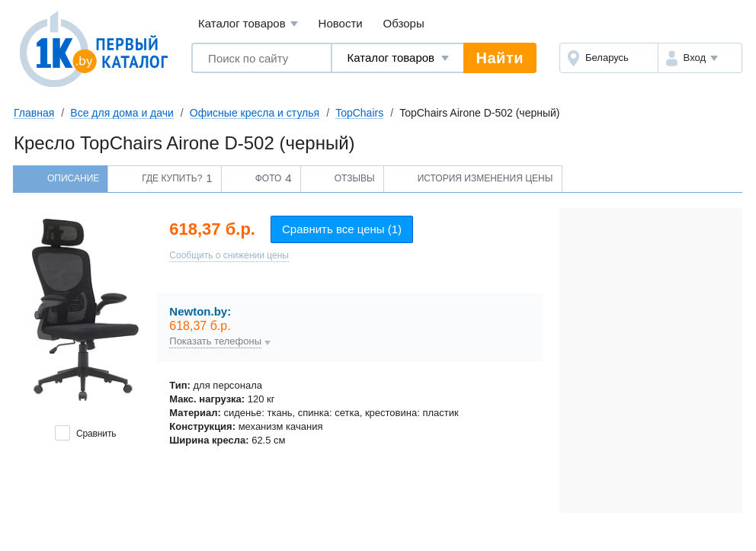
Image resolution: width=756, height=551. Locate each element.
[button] (700, 58)
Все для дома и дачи (122, 113)
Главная (34, 113)
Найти (500, 58)
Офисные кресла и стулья (255, 113)
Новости (341, 23)
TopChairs (359, 113)
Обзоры (404, 23)
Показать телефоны (215, 341)
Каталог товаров (248, 24)
